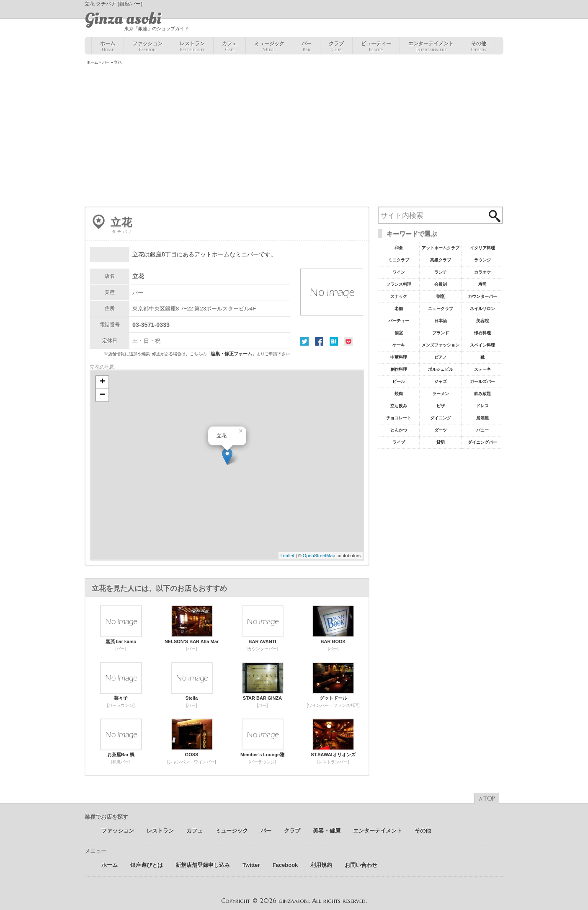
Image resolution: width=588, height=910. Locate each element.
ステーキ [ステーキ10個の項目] (482, 369)
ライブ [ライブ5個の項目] (399, 442)
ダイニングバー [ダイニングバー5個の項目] (482, 442)
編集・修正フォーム (231, 354)
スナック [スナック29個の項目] (399, 296)
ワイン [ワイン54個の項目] (399, 272)
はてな (334, 341)
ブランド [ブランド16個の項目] (441, 333)
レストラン (192, 47)
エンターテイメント (431, 47)
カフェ (230, 47)
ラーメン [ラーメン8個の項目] (441, 394)
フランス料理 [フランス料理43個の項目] (399, 284)
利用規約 (321, 865)
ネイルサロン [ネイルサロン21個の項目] (482, 309)
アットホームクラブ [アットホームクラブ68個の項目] (441, 248)
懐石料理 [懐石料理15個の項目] (482, 333)
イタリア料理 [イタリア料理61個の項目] (482, 248)
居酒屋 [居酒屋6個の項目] (482, 418)
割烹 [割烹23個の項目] (441, 296)
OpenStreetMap (319, 556)
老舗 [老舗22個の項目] (399, 309)
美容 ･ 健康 (327, 831)
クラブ (336, 47)
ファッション (147, 47)
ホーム (108, 47)
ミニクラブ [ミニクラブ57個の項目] (399, 260)
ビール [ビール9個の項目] (399, 381)
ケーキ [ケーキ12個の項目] (399, 345)
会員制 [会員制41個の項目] (441, 284)
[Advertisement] (294, 137)
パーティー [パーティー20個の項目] (399, 321)
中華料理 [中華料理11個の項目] (399, 357)
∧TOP (487, 799)
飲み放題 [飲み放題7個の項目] (482, 394)
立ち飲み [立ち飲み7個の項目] (399, 406)
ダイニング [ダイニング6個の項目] (441, 418)
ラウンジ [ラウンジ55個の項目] (482, 260)
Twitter (304, 341)
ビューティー (376, 47)
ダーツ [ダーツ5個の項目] (441, 430)
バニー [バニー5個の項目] (482, 430)
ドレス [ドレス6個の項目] (482, 406)
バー (307, 47)
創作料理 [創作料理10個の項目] (399, 369)
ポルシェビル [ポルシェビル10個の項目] (441, 369)
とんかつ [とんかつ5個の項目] (399, 430)
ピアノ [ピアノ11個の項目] (441, 357)
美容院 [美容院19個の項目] (482, 321)
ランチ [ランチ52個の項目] (441, 272)
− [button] (102, 395)
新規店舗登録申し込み (203, 865)
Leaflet (288, 556)
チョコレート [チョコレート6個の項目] (399, 418)
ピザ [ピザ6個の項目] (441, 406)
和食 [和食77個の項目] (399, 248)
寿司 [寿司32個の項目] (482, 284)
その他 (478, 47)
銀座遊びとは (147, 865)
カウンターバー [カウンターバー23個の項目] (482, 296)
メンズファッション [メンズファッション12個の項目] (441, 345)
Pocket (348, 341)
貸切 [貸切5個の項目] (441, 442)
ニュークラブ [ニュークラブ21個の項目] (441, 309)
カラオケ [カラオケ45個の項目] (482, 272)
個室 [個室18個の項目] (399, 333)
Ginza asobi (123, 19)
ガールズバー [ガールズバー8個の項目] (482, 381)
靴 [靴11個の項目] (482, 357)
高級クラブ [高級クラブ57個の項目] (441, 260)
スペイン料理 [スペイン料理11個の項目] (482, 345)
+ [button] (102, 382)
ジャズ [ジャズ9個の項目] (441, 381)
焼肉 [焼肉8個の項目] (399, 394)
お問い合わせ (361, 865)
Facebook (319, 341)
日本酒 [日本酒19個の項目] (441, 321)
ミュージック (269, 47)
